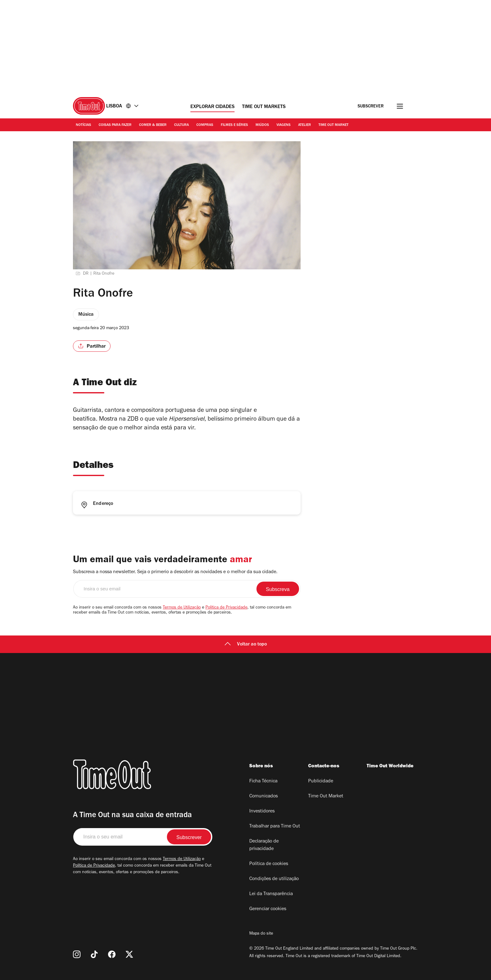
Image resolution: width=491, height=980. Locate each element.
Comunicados (264, 796)
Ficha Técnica (263, 781)
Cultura (181, 125)
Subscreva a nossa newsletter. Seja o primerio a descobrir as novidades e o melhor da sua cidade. (175, 572)
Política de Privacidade (226, 608)
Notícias (83, 125)
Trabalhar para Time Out (275, 827)
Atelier (305, 125)
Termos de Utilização (182, 608)
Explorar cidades (212, 107)
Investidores (262, 811)
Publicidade (321, 781)
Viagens (284, 125)
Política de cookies (269, 864)
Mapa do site (261, 934)
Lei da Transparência (271, 894)
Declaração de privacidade (264, 845)
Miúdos (262, 125)
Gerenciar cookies (268, 909)
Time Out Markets (264, 107)
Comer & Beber (153, 125)
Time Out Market (333, 125)
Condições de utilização (274, 879)
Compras (205, 125)
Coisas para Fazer (115, 125)
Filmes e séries (234, 125)
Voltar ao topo (246, 645)
